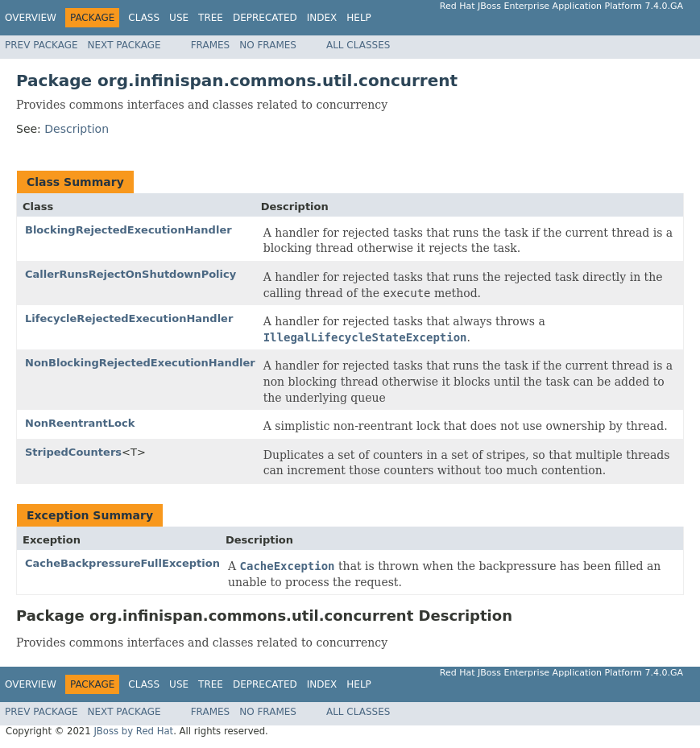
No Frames (268, 45)
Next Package (124, 45)
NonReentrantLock (80, 423)
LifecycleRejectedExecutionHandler (129, 318)
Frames (211, 45)
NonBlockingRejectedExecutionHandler (140, 363)
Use (179, 18)
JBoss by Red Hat (133, 731)
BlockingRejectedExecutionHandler (128, 230)
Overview (31, 18)
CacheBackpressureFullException (122, 563)
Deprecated (265, 18)
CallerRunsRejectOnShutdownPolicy (130, 274)
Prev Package (41, 45)
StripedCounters (73, 452)
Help (359, 18)
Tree (211, 18)
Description (77, 129)
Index (322, 18)
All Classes (358, 45)
